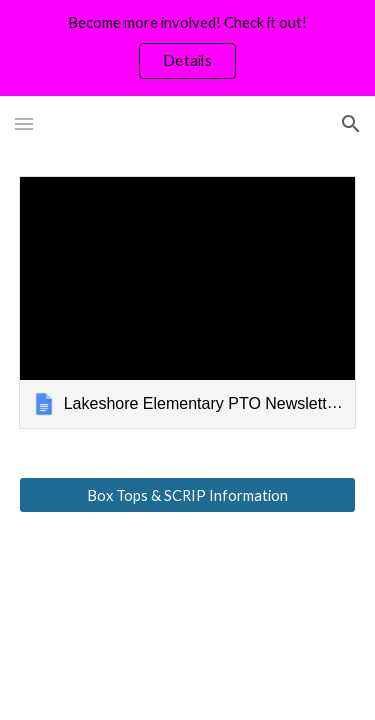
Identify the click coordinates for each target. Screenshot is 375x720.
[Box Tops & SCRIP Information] (188, 495)
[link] (188, 302)
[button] (24, 123)
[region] (187, 48)
